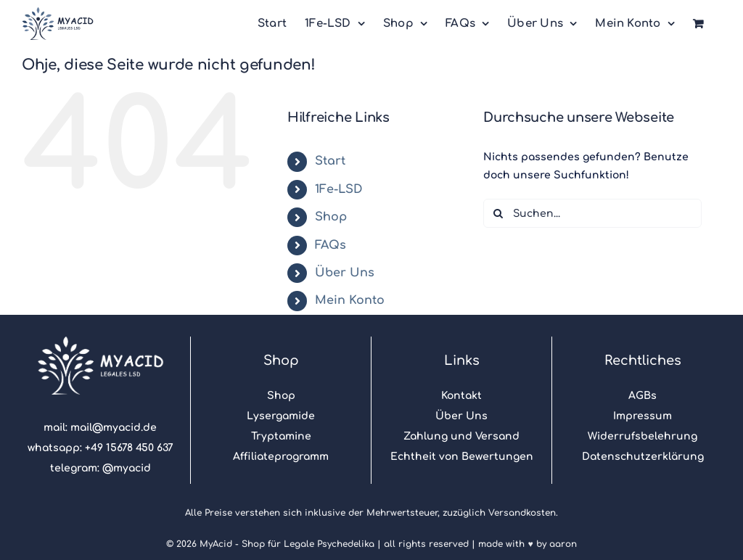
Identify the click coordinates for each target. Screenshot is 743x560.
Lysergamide (281, 416)
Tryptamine (281, 436)
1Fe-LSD (339, 189)
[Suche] (498, 213)
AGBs (643, 396)
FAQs (331, 245)
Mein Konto (350, 300)
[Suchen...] (592, 213)
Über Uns (345, 273)
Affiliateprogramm (281, 457)
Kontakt (461, 396)
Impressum (643, 416)
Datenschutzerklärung (643, 457)
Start (330, 161)
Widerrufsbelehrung (643, 436)
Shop (331, 217)
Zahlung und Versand (461, 436)
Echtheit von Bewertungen (462, 457)
